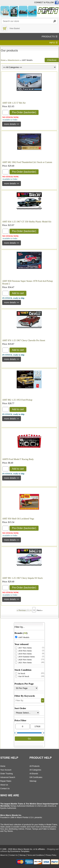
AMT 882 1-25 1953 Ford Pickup (17, 400)
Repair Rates (6, 781)
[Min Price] (23, 726)
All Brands (34, 774)
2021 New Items (23, 663)
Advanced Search (8, 777)
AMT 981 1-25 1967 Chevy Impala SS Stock (22, 578)
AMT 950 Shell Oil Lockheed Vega (18, 519)
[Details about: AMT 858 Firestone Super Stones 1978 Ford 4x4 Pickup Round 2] (12, 302)
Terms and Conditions (36, 855)
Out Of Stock (22, 676)
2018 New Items (23, 651)
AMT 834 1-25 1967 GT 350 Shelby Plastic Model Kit (27, 222)
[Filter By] (27, 700)
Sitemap (33, 781)
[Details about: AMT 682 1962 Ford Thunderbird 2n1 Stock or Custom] (12, 183)
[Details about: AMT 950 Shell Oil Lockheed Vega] (12, 540)
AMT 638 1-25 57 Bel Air (14, 103)
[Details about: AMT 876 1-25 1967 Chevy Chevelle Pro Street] (12, 359)
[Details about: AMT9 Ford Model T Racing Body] (12, 478)
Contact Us (5, 789)
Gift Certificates (36, 777)
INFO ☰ (53, 43)
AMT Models (22, 637)
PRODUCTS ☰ (50, 36)
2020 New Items (23, 660)
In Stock (20, 673)
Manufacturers (14, 60)
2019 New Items (23, 654)
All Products (34, 766)
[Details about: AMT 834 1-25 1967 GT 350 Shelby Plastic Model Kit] (12, 243)
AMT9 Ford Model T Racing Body (18, 459)
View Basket (15, 28)
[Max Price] (37, 726)
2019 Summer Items (25, 657)
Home (3, 60)
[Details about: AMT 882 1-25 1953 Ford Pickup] (12, 419)
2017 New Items (23, 648)
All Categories (35, 770)
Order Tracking (6, 774)
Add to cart (18, 293)
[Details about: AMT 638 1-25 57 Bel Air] (12, 124)
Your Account (6, 770)
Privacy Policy (51, 855)
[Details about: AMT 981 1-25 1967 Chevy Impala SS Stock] (12, 599)
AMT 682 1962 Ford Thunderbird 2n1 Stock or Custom (27, 162)
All (25, 633)
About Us (4, 785)
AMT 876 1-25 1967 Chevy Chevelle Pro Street (24, 340)
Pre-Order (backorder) (24, 112)
